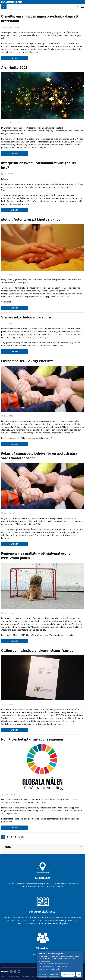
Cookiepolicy (43, 969)
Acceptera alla (68, 974)
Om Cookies (27, 976)
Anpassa (43, 974)
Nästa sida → (20, 837)
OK (79, 974)
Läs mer (14, 58)
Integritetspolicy (55, 969)
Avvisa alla (54, 974)
